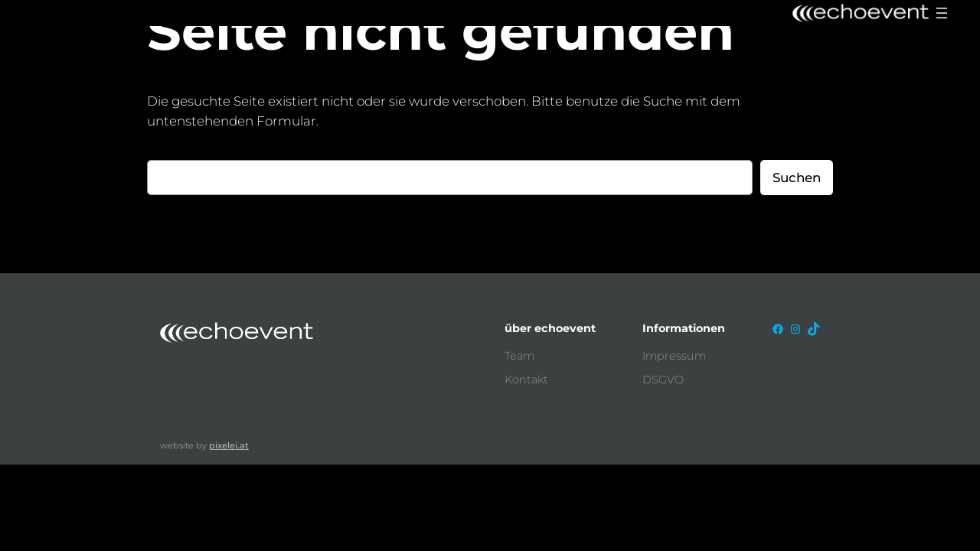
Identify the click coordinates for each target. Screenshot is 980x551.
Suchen (797, 178)
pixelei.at (229, 445)
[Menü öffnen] (942, 13)
